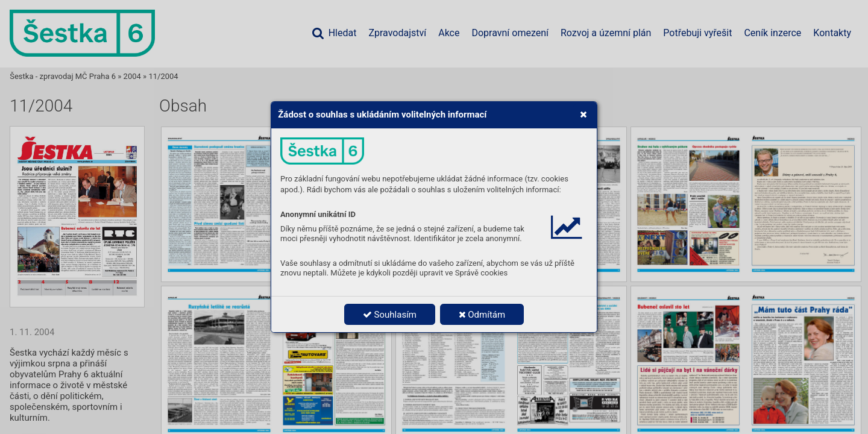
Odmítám (482, 315)
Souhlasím (390, 315)
